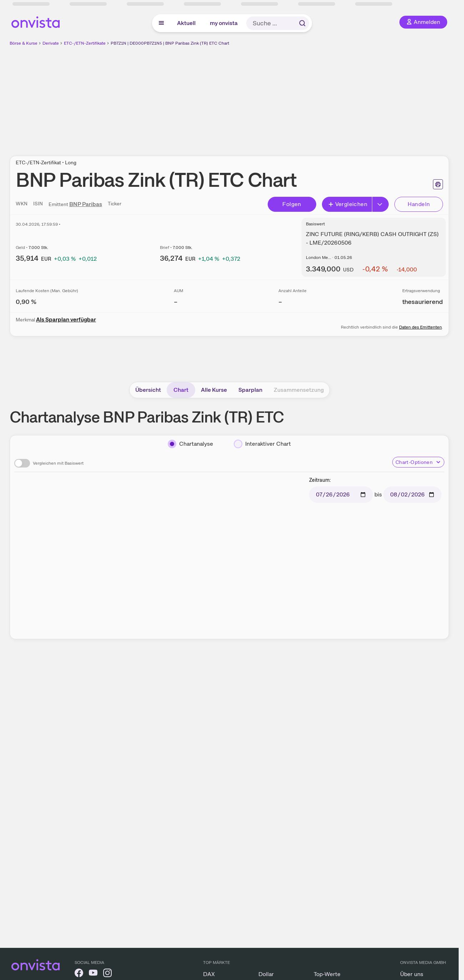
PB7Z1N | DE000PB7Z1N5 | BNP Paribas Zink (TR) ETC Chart (170, 43)
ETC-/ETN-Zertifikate (85, 43)
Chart (181, 390)
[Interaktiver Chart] (262, 444)
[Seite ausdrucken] (438, 184)
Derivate (51, 43)
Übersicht (148, 390)
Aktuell (186, 23)
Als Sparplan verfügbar (66, 319)
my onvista (224, 23)
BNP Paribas (86, 204)
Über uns (412, 974)
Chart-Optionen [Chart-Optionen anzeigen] (418, 462)
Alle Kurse (214, 390)
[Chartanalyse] (190, 444)
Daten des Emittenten (420, 327)
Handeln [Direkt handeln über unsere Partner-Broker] (419, 204)
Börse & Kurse (24, 43)
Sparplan (250, 390)
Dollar (266, 974)
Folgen (292, 204)
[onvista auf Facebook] (79, 974)
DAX (209, 974)
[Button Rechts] (380, 204)
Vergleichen (348, 204)
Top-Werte (327, 974)
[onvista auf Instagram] (107, 974)
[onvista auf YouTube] (93, 974)
